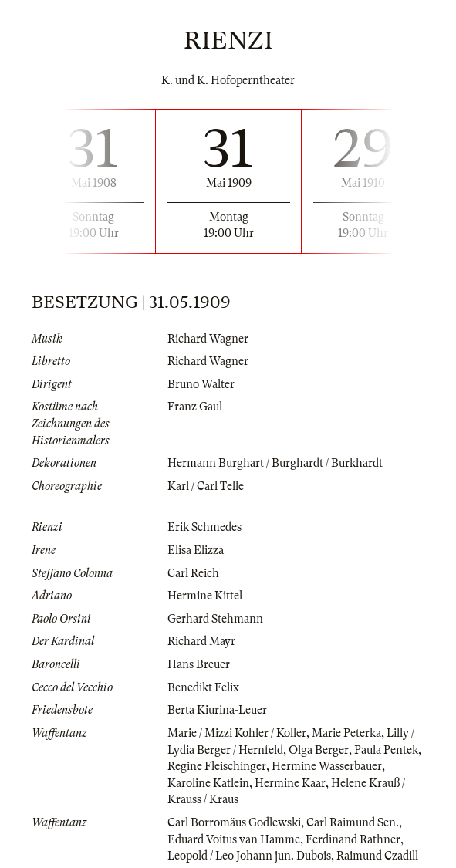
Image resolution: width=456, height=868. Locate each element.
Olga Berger (319, 750)
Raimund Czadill (377, 856)
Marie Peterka (346, 733)
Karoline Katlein (208, 783)
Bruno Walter (201, 384)
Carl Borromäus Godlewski (234, 822)
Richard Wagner (208, 339)
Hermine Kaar (290, 783)
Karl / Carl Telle (206, 486)
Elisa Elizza (196, 550)
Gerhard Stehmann (215, 619)
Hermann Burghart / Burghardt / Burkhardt (275, 463)
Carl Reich (193, 573)
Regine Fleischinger (217, 766)
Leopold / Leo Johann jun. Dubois (249, 856)
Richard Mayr (201, 641)
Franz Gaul (195, 407)
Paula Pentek (386, 750)
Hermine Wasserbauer (327, 766)
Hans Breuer (199, 664)
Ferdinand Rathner (353, 839)
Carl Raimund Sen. (353, 822)
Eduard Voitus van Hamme (234, 839)
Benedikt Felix (203, 687)
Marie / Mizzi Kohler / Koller (237, 733)
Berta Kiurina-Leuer (217, 710)
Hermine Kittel (205, 596)
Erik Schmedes (204, 527)
